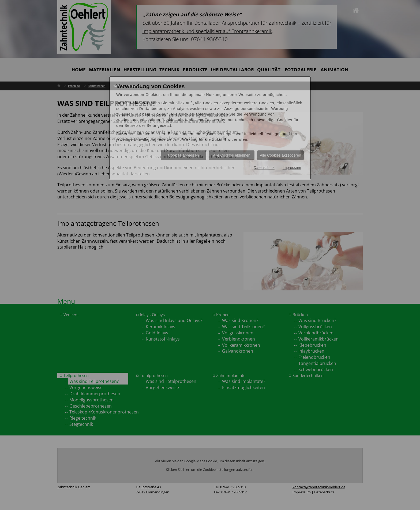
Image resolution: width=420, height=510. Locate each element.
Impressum (292, 168)
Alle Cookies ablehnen (232, 155)
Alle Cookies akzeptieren (280, 155)
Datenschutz (264, 168)
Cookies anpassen (183, 155)
